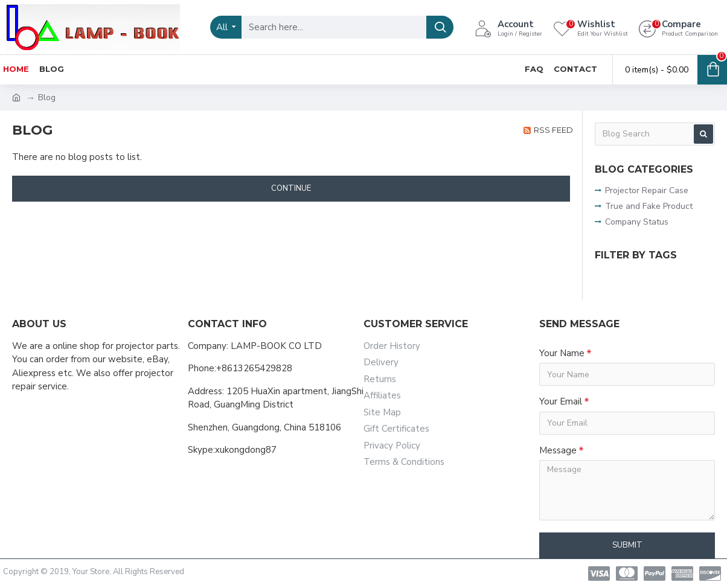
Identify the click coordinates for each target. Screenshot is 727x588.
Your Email (561, 401)
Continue (291, 188)
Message (558, 450)
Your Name (562, 353)
